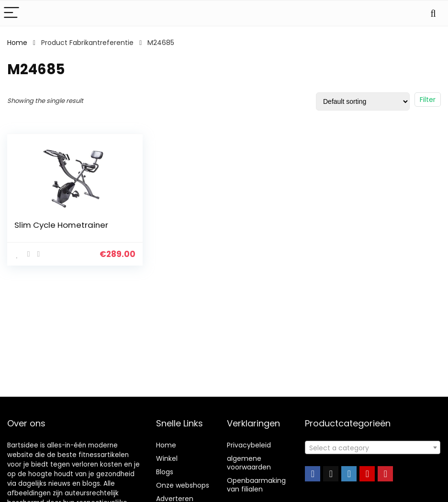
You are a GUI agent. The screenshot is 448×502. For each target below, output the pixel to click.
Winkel (167, 458)
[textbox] (373, 448)
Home (17, 43)
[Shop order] (363, 101)
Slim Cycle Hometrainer (61, 225)
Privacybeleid (249, 445)
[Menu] (11, 13)
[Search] (433, 13)
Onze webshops (183, 485)
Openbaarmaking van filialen (256, 485)
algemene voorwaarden (249, 463)
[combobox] (373, 447)
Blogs (165, 472)
